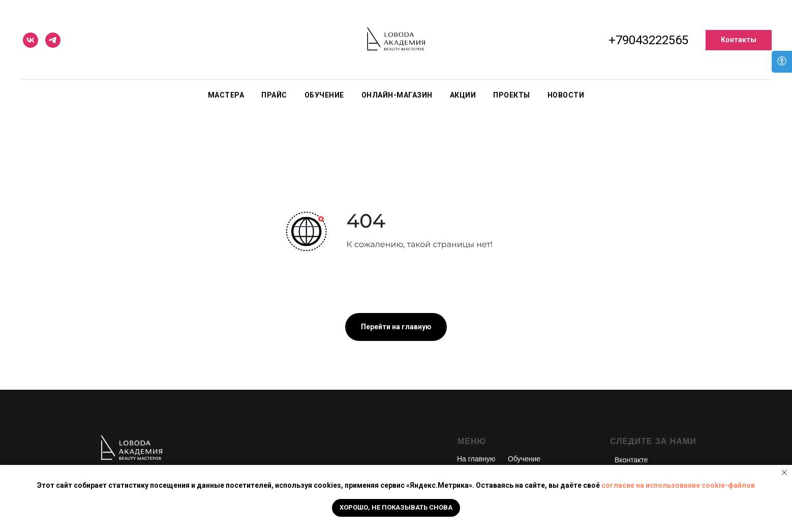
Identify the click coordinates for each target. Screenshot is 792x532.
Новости (566, 95)
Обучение (324, 95)
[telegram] (53, 40)
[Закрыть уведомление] (784, 473)
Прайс (274, 95)
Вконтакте (631, 460)
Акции (463, 95)
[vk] (31, 40)
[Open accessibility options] (782, 62)
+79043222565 (648, 40)
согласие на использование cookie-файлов (678, 485)
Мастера (226, 95)
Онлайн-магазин (397, 95)
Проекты (512, 95)
